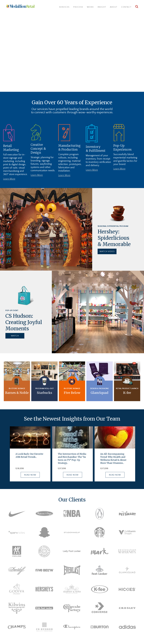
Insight (102, 7)
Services (64, 7)
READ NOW (30, 475)
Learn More (9, 179)
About (114, 7)
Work (90, 7)
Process (78, 7)
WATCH (15, 336)
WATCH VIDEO (107, 251)
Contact (126, 7)
